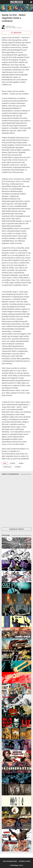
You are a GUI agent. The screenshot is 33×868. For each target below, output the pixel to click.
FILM (7, 28)
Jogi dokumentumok (10, 861)
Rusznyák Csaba (10, 26)
